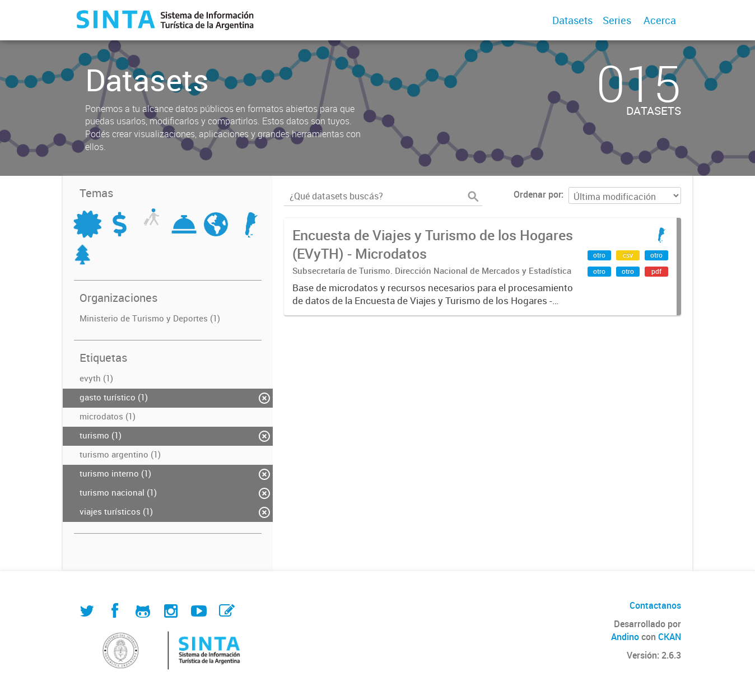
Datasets (572, 20)
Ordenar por (537, 194)
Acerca (660, 20)
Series (617, 20)
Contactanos (655, 605)
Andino (625, 637)
